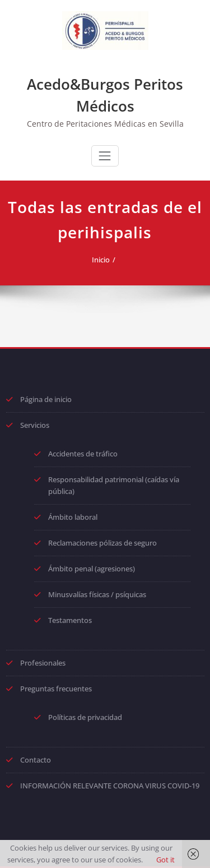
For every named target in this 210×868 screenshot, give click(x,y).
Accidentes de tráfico (83, 454)
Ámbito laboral (73, 517)
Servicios (35, 425)
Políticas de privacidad (85, 717)
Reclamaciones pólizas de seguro (102, 543)
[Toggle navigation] (105, 156)
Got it (165, 860)
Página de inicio (46, 399)
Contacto (36, 760)
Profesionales (43, 663)
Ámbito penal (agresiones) (92, 569)
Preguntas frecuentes (56, 689)
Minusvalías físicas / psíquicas (97, 594)
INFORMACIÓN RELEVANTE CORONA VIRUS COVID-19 (110, 786)
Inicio (101, 260)
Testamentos (70, 620)
